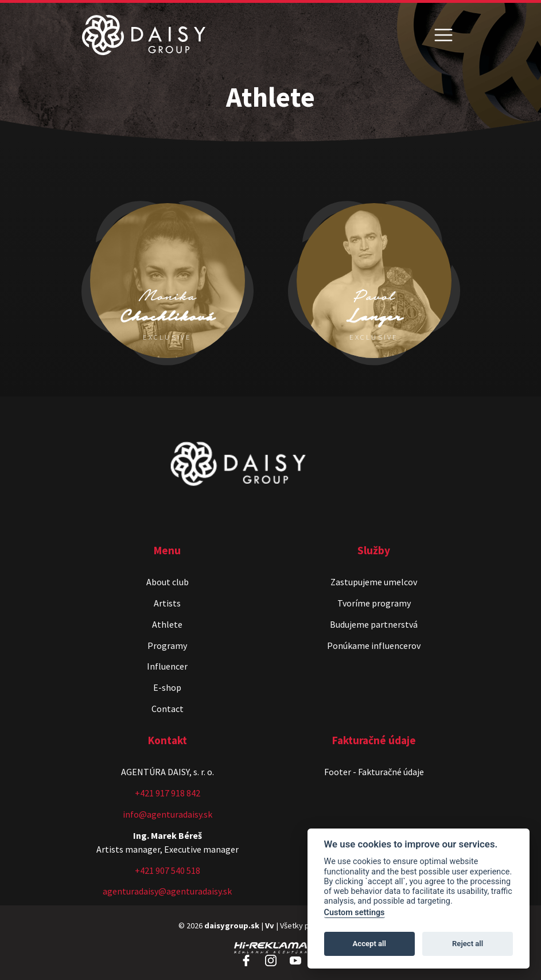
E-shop (167, 687)
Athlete (167, 624)
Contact (168, 709)
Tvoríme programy (374, 603)
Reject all (468, 944)
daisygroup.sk (232, 925)
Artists (167, 603)
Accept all (369, 944)
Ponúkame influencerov (374, 645)
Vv (270, 925)
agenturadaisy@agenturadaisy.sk (167, 891)
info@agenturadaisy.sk (168, 814)
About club (168, 582)
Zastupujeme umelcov (374, 582)
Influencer (167, 666)
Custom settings (355, 913)
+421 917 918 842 (168, 793)
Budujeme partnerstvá (374, 624)
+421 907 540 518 (168, 870)
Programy (167, 645)
